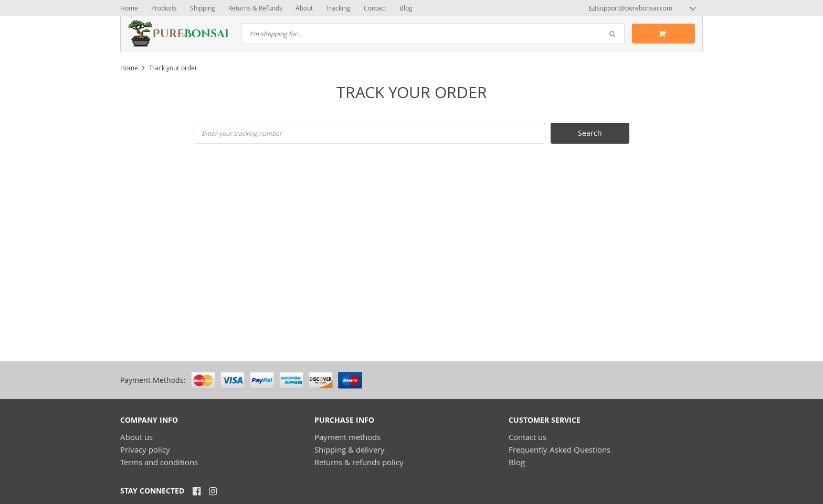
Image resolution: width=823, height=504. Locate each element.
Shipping (203, 8)
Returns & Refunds (255, 8)
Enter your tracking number (242, 133)
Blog (406, 8)
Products (164, 8)
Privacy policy (145, 449)
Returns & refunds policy (359, 462)
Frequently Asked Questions (560, 449)
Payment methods (347, 437)
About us (136, 437)
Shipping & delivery (350, 449)
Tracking (338, 8)
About (304, 8)
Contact (375, 8)
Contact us (527, 437)
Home (129, 8)
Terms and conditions (159, 462)
